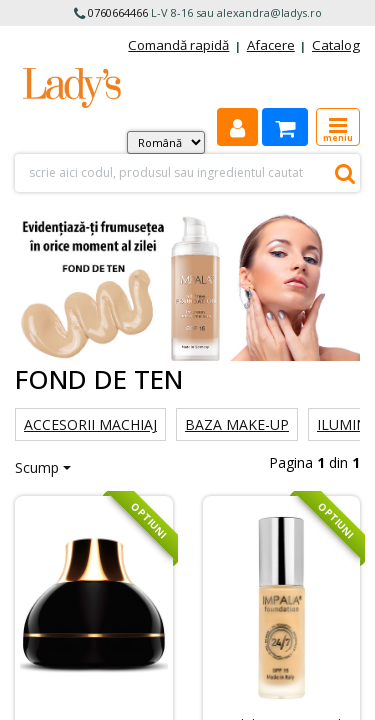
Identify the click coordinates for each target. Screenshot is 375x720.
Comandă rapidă (178, 45)
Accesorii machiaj (90, 424)
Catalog (336, 45)
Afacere (271, 45)
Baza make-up (237, 424)
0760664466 (118, 12)
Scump (37, 467)
